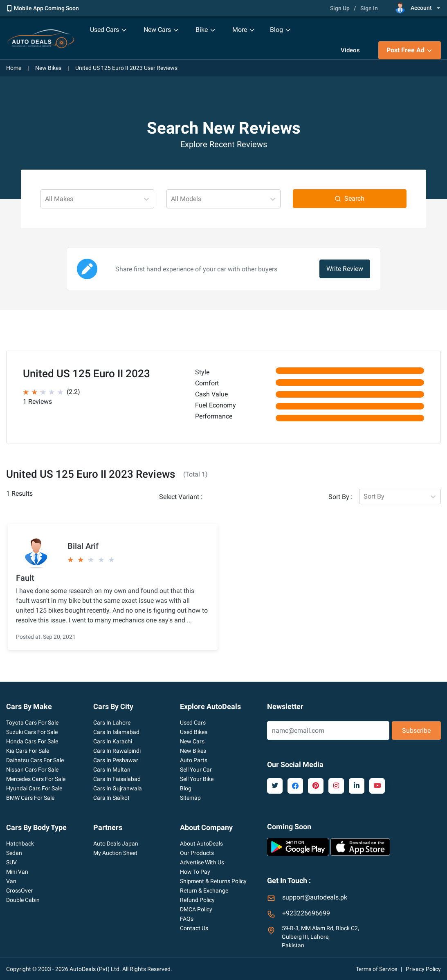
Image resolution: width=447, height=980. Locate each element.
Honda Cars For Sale (32, 741)
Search (349, 198)
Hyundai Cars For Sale (34, 788)
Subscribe (416, 731)
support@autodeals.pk (315, 897)
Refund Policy (197, 900)
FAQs (187, 919)
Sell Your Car (196, 770)
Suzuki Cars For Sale (32, 732)
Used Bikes (194, 732)
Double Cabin (23, 900)
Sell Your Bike (197, 779)
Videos (350, 50)
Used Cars (193, 723)
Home (14, 68)
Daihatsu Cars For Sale (35, 760)
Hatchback (20, 844)
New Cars (192, 741)
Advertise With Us (202, 862)
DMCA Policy (196, 909)
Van (11, 881)
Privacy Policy (423, 969)
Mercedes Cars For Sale (36, 779)
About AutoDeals (201, 844)
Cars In (112, 723)
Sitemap (190, 798)
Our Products (197, 853)
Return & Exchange (204, 891)
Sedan (14, 853)
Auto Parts (194, 760)
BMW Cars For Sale (30, 798)
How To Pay (195, 872)
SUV (11, 862)
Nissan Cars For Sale (32, 770)
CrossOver (19, 891)
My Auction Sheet (115, 853)
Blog (186, 788)
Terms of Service (376, 969)
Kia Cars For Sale (28, 751)
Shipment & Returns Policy (213, 881)
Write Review (345, 269)
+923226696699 (306, 913)
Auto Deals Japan (116, 844)
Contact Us (194, 928)
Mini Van (17, 872)
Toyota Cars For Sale (32, 723)
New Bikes (48, 68)
